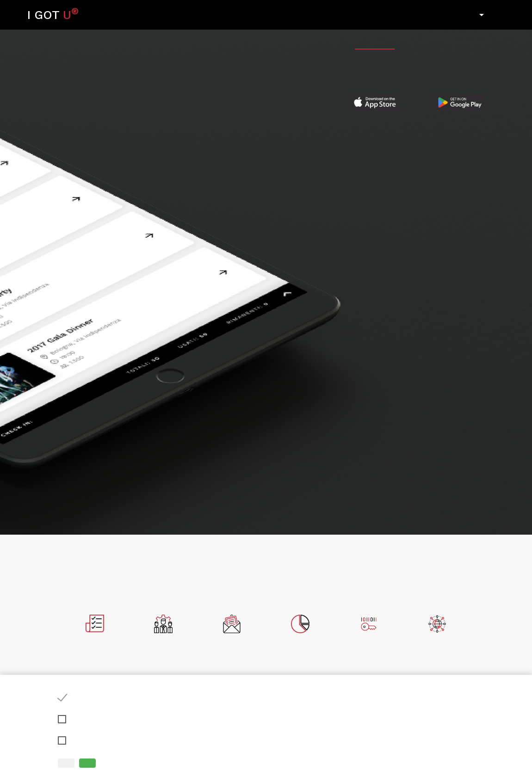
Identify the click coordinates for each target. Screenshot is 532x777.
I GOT (53, 14)
